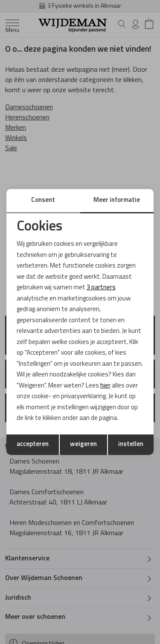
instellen (131, 444)
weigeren (83, 444)
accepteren (33, 444)
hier (105, 386)
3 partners (101, 288)
